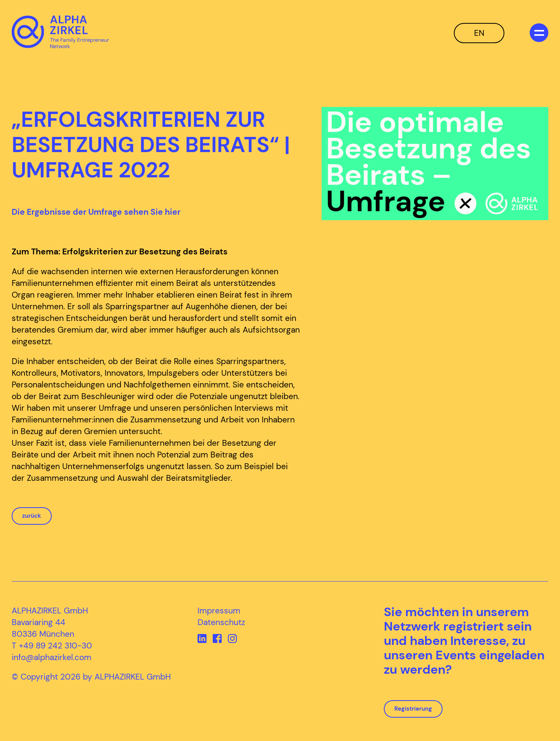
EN (479, 33)
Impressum (219, 611)
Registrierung (413, 709)
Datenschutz (221, 622)
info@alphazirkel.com (52, 657)
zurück (32, 516)
